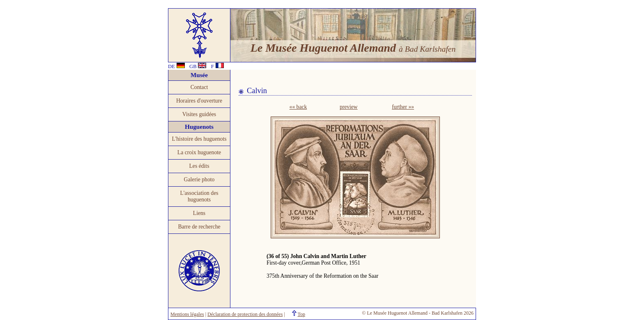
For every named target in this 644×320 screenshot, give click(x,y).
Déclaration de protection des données (245, 314)
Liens (199, 213)
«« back (298, 107)
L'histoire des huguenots (199, 139)
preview (349, 107)
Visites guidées (199, 114)
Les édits (199, 166)
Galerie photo (199, 179)
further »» (403, 107)
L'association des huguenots (199, 196)
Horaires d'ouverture (199, 101)
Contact (199, 87)
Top (302, 314)
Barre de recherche (199, 227)
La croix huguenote (199, 152)
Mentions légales (187, 314)
